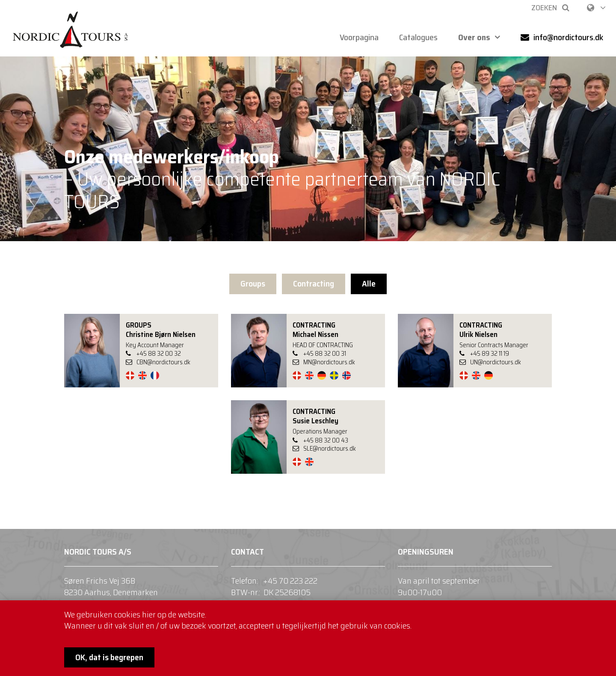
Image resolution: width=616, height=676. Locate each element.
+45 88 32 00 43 (326, 440)
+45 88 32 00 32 (159, 354)
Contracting (314, 283)
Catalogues (418, 37)
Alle (369, 283)
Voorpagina (359, 37)
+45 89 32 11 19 (490, 354)
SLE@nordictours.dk (324, 449)
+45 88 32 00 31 (325, 354)
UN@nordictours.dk (490, 363)
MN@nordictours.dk (324, 363)
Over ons (474, 37)
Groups (253, 283)
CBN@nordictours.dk (158, 363)
